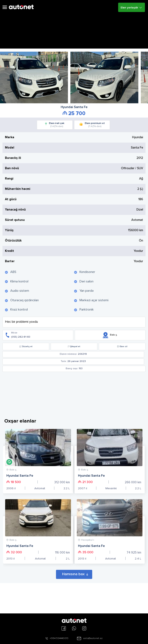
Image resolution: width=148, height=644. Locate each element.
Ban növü (12, 168)
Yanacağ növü (15, 210)
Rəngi (9, 179)
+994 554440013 (59, 638)
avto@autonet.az (93, 638)
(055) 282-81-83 (21, 337)
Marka (10, 137)
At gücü (11, 199)
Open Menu (5, 7)
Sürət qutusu (15, 220)
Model (10, 148)
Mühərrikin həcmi (18, 189)
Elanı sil (122, 346)
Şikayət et (74, 346)
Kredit (9, 251)
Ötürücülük (13, 241)
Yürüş (9, 230)
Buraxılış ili (13, 158)
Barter (10, 261)
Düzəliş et (26, 346)
